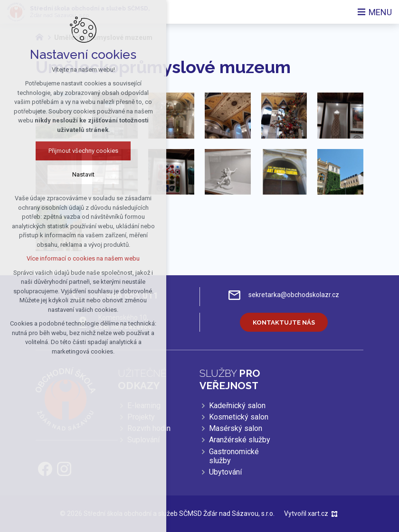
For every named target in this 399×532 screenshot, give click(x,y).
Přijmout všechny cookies (83, 151)
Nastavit (83, 174)
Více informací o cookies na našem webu (83, 258)
